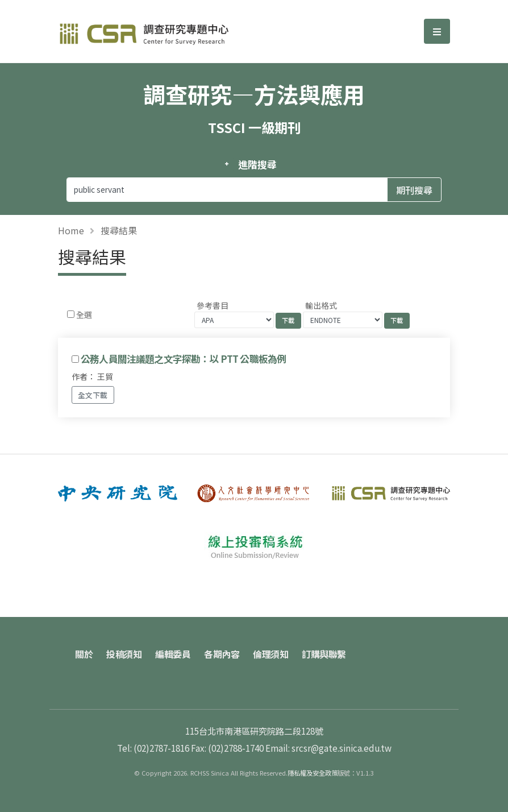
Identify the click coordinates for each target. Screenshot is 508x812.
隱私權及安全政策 (313, 773)
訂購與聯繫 (324, 654)
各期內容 (222, 654)
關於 (84, 654)
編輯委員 (173, 654)
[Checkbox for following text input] (71, 314)
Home (71, 230)
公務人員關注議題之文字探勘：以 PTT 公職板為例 (183, 359)
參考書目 (213, 305)
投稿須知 (124, 654)
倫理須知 (270, 654)
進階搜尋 (257, 164)
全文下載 (93, 395)
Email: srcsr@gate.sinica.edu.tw (328, 748)
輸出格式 (321, 305)
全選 (84, 314)
